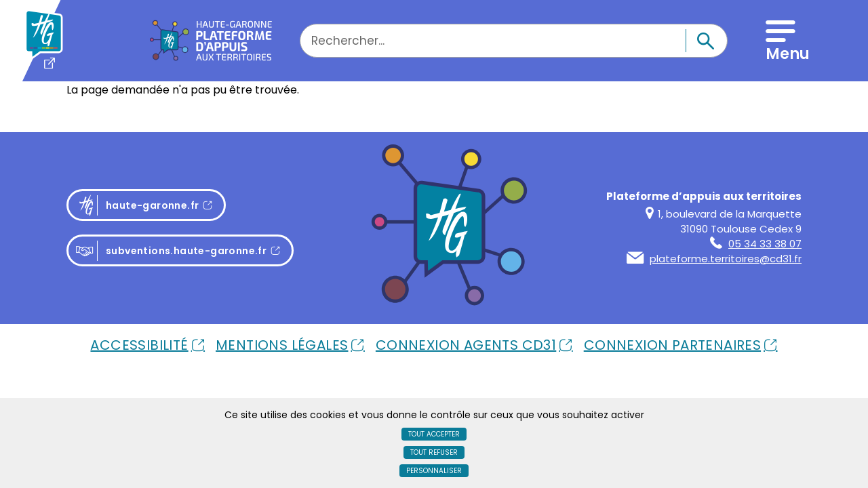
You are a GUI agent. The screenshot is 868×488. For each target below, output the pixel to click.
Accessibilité (139, 345)
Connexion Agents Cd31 (466, 345)
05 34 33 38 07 (756, 244)
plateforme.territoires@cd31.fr (714, 259)
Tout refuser (434, 452)
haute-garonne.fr (150, 205)
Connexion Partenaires (672, 345)
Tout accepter (434, 434)
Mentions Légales (282, 345)
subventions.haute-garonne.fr (171, 251)
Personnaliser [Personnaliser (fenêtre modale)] (434, 471)
